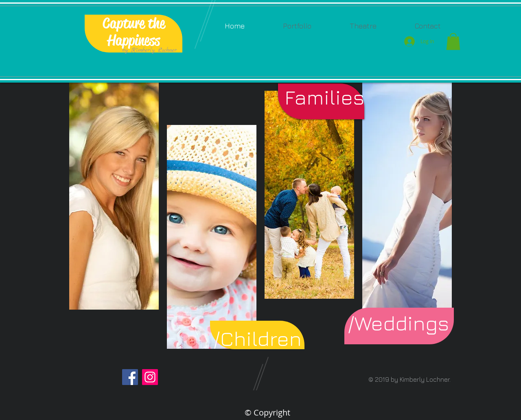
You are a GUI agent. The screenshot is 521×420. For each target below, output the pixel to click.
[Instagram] (150, 377)
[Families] (324, 97)
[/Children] (257, 338)
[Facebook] (130, 377)
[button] (297, 26)
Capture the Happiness (134, 32)
